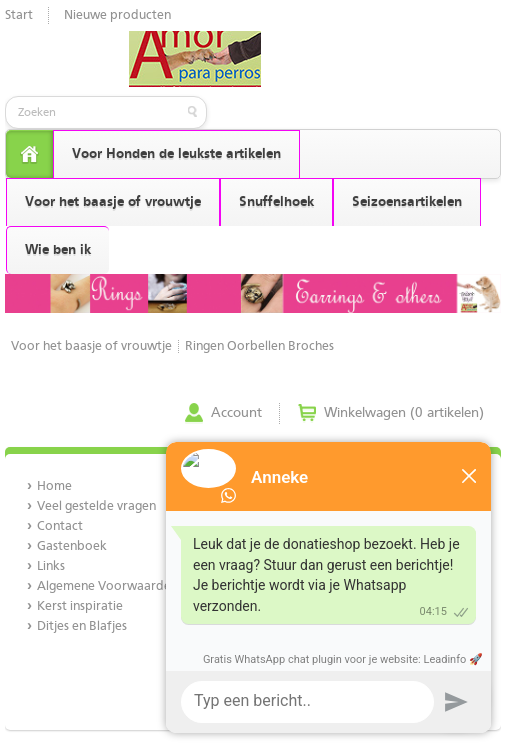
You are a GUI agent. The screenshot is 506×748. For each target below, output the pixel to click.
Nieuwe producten (117, 15)
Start (19, 15)
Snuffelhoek (276, 202)
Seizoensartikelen (407, 202)
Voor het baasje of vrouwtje (113, 202)
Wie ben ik (58, 250)
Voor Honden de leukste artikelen (176, 154)
